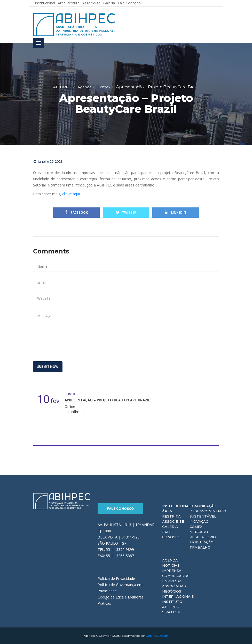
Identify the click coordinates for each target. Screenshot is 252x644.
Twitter (126, 212)
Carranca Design (157, 636)
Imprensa (172, 571)
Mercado (199, 532)
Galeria (170, 527)
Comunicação (203, 506)
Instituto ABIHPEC (172, 604)
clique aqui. (71, 194)
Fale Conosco (120, 509)
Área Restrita (171, 514)
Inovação (199, 521)
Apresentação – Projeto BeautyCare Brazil (107, 400)
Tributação (202, 542)
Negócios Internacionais (178, 594)
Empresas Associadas (174, 583)
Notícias (171, 565)
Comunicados (176, 576)
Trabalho (200, 547)
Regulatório (203, 537)
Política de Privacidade (116, 578)
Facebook (76, 212)
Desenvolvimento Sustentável (208, 514)
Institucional (176, 506)
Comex (196, 527)
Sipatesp (171, 612)
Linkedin (176, 212)
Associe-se (173, 521)
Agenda (170, 560)
